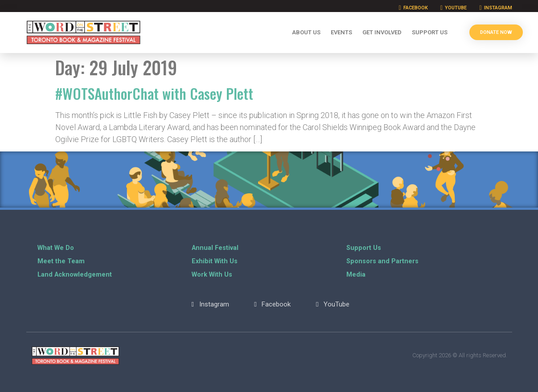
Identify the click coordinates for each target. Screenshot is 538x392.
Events (341, 32)
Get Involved (382, 32)
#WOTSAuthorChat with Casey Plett (154, 93)
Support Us (430, 32)
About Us (306, 32)
